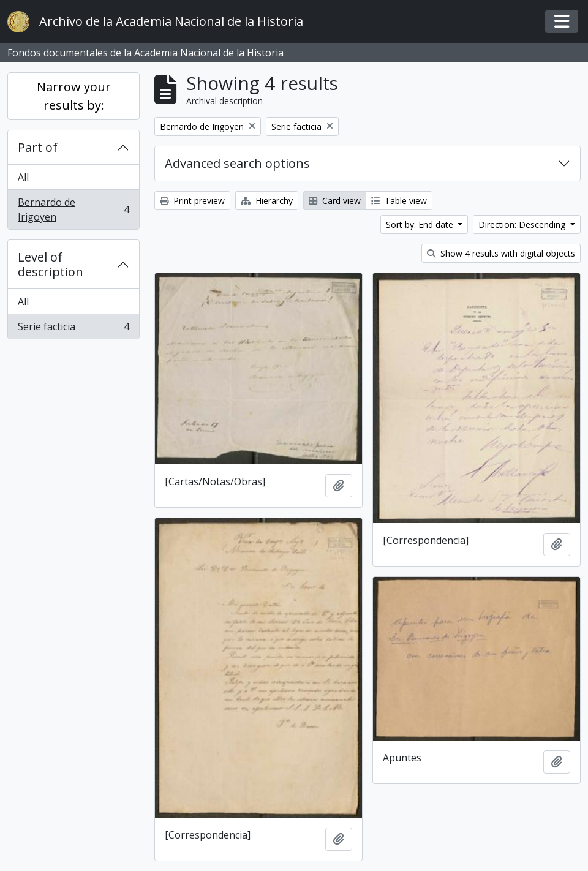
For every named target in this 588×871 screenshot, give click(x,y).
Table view (399, 201)
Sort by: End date (421, 224)
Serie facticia (73, 329)
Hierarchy (267, 201)
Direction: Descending (523, 224)
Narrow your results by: (74, 96)
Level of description (51, 264)
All (23, 177)
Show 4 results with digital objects (501, 253)
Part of (38, 147)
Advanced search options (237, 163)
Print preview (192, 201)
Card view (335, 201)
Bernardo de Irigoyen (73, 209)
